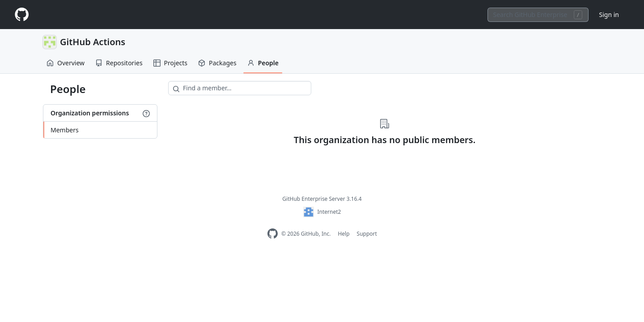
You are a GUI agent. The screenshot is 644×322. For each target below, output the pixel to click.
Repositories (119, 63)
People (263, 63)
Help (343, 234)
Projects (170, 63)
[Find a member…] (240, 88)
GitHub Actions (93, 42)
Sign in (609, 15)
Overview (66, 63)
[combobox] (538, 15)
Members (65, 130)
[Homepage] (21, 15)
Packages (217, 63)
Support (367, 234)
